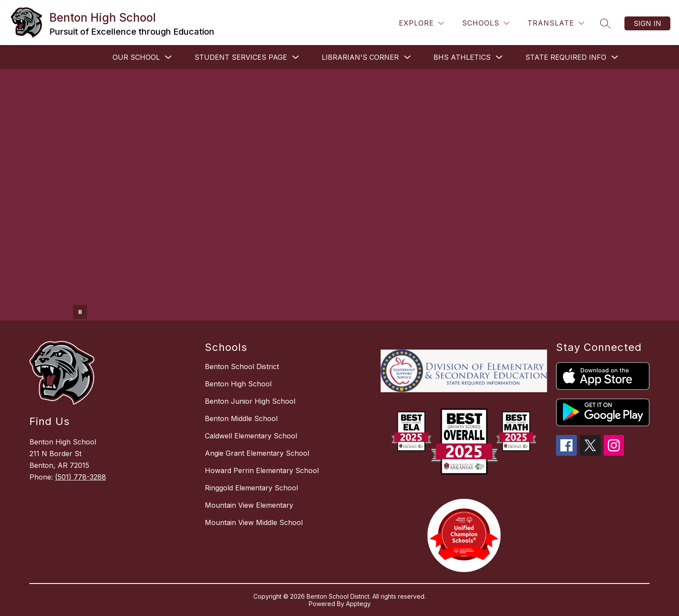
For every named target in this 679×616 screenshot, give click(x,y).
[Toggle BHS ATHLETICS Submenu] (499, 57)
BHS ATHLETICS (462, 57)
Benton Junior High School (250, 401)
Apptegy (358, 604)
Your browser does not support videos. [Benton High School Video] (339, 195)
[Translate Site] (556, 23)
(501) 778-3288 (81, 477)
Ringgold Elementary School (251, 488)
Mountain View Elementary (249, 505)
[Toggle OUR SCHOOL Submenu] (168, 57)
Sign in (647, 23)
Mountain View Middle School (254, 522)
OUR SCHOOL (136, 57)
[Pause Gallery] (80, 312)
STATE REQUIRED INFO (566, 57)
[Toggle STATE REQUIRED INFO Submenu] (615, 57)
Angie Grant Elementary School (257, 453)
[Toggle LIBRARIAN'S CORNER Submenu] (407, 57)
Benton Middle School (241, 418)
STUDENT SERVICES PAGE (241, 57)
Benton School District (242, 366)
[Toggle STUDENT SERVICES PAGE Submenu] (296, 57)
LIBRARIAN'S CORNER (360, 57)
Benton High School (238, 384)
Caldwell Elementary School (251, 436)
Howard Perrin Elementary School (262, 470)
